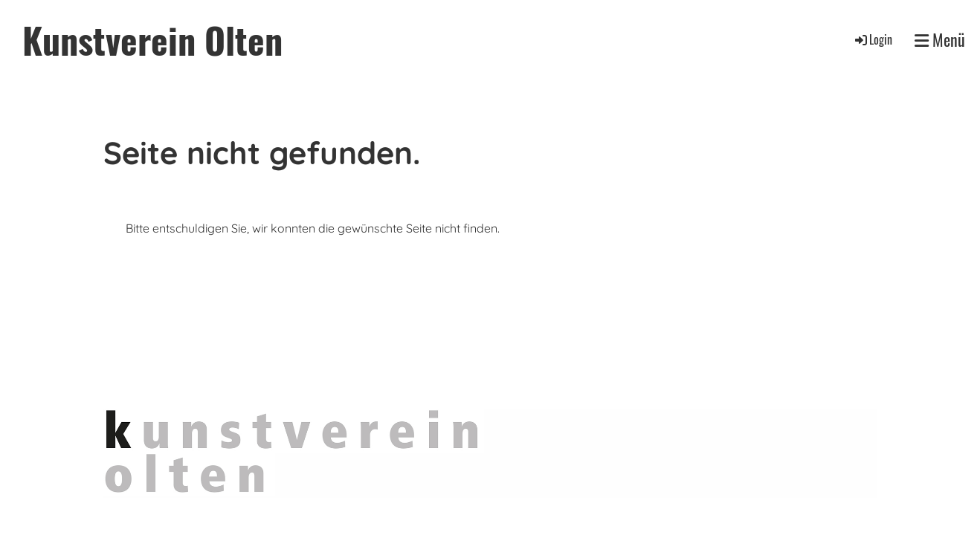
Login (873, 39)
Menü (940, 40)
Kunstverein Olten (152, 40)
